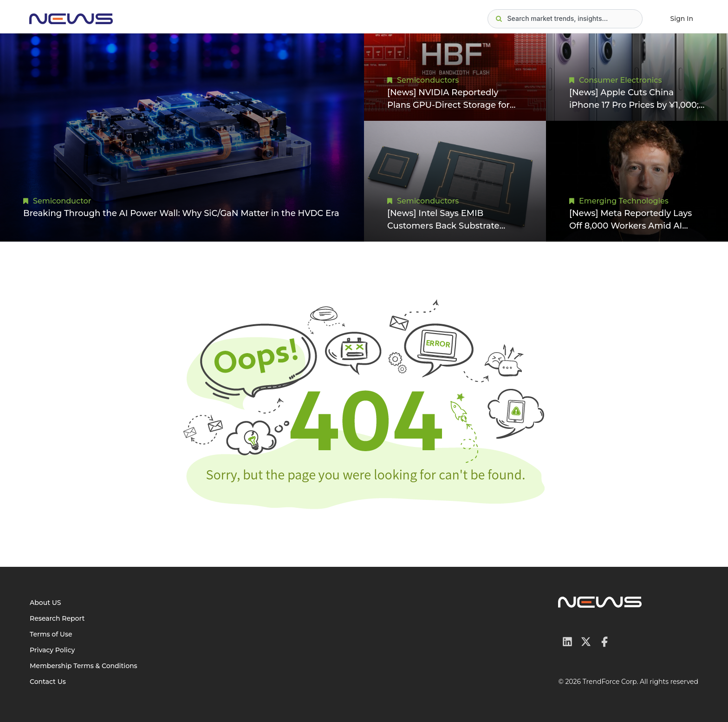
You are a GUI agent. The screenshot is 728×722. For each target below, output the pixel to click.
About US (45, 603)
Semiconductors (428, 80)
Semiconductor (62, 201)
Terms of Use (51, 634)
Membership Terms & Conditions (84, 666)
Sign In (682, 19)
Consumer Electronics (620, 80)
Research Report (57, 618)
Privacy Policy (52, 650)
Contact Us (48, 682)
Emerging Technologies (624, 201)
